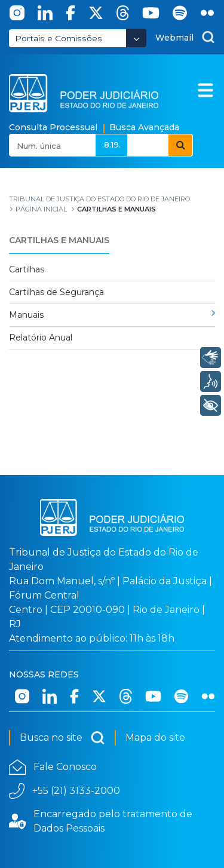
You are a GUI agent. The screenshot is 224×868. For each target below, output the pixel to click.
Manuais (26, 315)
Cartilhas (27, 269)
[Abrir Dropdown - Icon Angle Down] (136, 38)
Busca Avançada (144, 127)
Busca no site (62, 738)
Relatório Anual (41, 338)
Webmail (174, 38)
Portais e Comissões (59, 38)
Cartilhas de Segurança (56, 292)
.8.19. (111, 145)
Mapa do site (155, 737)
